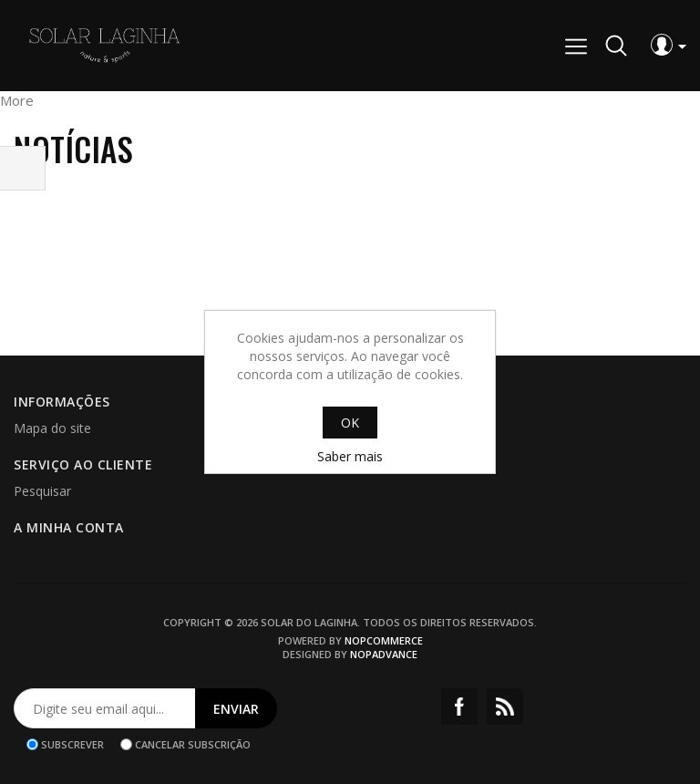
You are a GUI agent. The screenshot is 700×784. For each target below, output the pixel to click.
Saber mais (350, 456)
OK (350, 423)
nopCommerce (384, 640)
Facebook (459, 707)
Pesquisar (42, 491)
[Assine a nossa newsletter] (105, 708)
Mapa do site (52, 428)
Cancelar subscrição (193, 744)
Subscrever (72, 744)
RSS (505, 707)
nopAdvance (384, 654)
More (17, 100)
